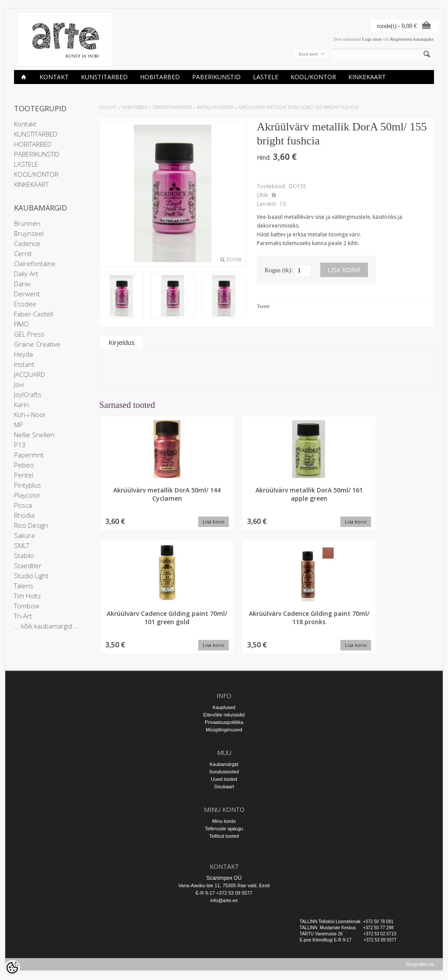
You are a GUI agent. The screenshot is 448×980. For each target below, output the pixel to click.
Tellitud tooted (224, 833)
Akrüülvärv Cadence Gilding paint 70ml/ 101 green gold (310, 498)
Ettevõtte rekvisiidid (224, 712)
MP (19, 425)
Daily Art (26, 274)
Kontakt (54, 77)
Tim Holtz (27, 596)
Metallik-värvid (215, 107)
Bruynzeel (29, 233)
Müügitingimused (224, 727)
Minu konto (224, 818)
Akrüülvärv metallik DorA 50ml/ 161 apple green (224, 498)
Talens (24, 586)
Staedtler (28, 566)
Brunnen (27, 223)
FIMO (21, 324)
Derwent (27, 294)
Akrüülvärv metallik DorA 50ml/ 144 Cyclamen (139, 498)
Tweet (263, 306)
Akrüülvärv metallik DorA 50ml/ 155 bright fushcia (298, 107)
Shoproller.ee (420, 965)
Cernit (23, 253)
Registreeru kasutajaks (412, 39)
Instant (24, 364)
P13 (20, 445)
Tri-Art (23, 616)
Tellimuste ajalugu (224, 825)
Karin (21, 404)
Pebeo (24, 465)
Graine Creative (37, 344)
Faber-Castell (33, 314)
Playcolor (27, 495)
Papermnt (29, 455)
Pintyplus (28, 485)
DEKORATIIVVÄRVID (172, 107)
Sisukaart (224, 783)
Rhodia (24, 515)
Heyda (23, 354)
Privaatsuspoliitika (224, 719)
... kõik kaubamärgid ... (47, 626)
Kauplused (224, 704)
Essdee (25, 304)
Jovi (19, 384)
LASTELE (266, 77)
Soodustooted (224, 769)
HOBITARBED (160, 77)
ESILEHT (108, 107)
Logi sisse (372, 39)
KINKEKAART (367, 77)
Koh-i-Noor (30, 414)
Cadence (27, 243)
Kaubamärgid (224, 761)
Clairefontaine (35, 263)
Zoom (234, 260)
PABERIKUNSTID (216, 77)
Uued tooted (224, 776)
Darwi (22, 284)
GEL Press (29, 334)
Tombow (27, 606)
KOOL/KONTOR (313, 77)
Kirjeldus (122, 342)
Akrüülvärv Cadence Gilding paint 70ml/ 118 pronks (395, 498)
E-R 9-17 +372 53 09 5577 (224, 890)
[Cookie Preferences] (12, 968)
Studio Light (31, 576)
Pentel (24, 475)
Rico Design (31, 525)
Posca (23, 505)
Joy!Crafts (28, 394)
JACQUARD (30, 374)
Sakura (24, 535)
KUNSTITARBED (104, 77)
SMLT (22, 545)
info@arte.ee (224, 897)
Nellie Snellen (34, 435)
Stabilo (24, 555)
